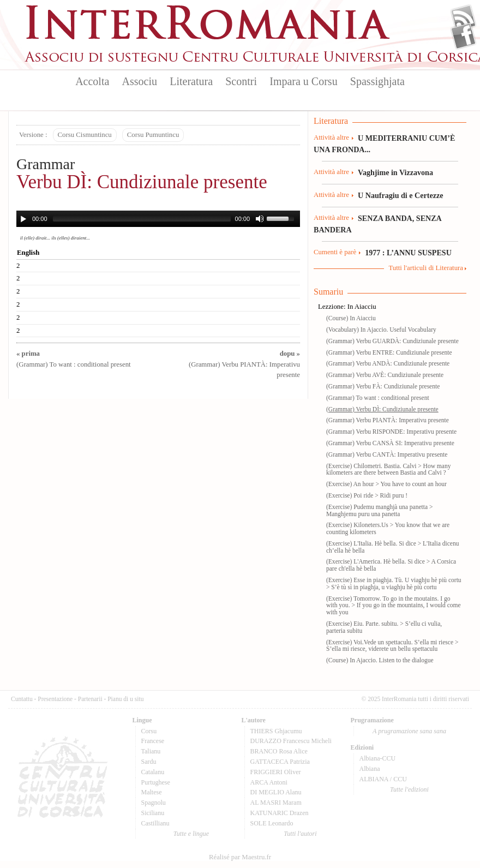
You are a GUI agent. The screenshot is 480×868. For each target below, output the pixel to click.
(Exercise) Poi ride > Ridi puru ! (367, 495)
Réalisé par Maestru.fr (240, 857)
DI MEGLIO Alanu (276, 792)
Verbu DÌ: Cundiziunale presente (142, 182)
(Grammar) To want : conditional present (378, 398)
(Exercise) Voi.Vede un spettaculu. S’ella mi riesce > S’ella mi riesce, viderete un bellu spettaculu (392, 646)
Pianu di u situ (125, 699)
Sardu (149, 762)
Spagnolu (154, 803)
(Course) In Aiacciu (351, 318)
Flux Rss (463, 18)
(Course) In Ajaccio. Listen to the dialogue (380, 660)
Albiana (370, 769)
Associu (140, 81)
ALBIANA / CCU (383, 779)
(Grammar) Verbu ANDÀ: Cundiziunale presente (388, 363)
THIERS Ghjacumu (276, 731)
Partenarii (90, 699)
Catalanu (153, 772)
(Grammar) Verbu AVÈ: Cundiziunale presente (385, 375)
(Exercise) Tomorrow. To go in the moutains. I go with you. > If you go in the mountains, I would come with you (394, 606)
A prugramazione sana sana (409, 731)
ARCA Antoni (269, 782)
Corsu (149, 731)
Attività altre (331, 137)
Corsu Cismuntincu (85, 135)
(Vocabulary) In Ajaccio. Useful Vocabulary (381, 330)
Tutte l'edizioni (409, 789)
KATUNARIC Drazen (280, 813)
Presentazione (55, 699)
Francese (153, 741)
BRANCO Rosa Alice (279, 751)
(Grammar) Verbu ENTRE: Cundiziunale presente (389, 352)
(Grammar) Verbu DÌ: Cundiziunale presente (382, 409)
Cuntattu (22, 699)
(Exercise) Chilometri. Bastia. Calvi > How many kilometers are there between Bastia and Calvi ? (388, 469)
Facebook (463, 36)
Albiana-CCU (378, 758)
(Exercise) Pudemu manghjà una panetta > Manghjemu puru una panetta (379, 510)
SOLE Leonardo (272, 823)
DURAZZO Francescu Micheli (291, 741)
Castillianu (155, 823)
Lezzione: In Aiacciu (347, 307)
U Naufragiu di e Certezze (400, 195)
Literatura (191, 81)
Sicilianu (153, 813)
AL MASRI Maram (276, 803)
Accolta (92, 81)
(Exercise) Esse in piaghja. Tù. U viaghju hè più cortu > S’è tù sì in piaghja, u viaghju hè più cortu (394, 583)
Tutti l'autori (300, 834)
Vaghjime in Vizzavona (395, 172)
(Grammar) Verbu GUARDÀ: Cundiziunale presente (392, 341)
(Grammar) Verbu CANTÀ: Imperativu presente (387, 454)
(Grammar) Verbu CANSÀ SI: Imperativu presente (390, 443)
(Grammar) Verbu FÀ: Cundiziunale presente (383, 386)
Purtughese (156, 782)
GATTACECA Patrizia (280, 762)
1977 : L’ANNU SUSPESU (408, 253)
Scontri (241, 81)
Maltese (152, 792)
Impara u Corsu (303, 81)
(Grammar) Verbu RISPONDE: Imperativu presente (391, 432)
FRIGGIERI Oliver (276, 772)
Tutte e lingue (191, 834)
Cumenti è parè (335, 252)
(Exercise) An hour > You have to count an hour (386, 484)
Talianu (151, 751)
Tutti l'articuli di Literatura (426, 268)
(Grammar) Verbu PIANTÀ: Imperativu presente (244, 364)
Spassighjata (377, 81)
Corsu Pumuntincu (153, 135)
